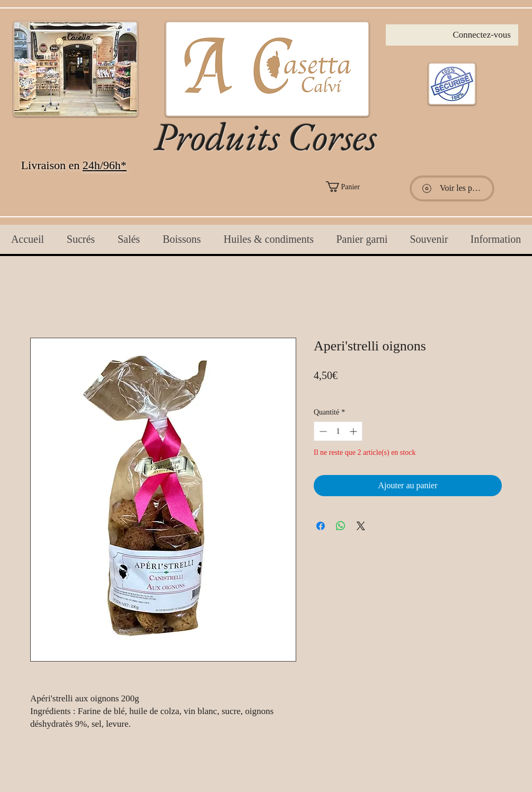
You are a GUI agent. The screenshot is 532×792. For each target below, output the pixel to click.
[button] (366, 187)
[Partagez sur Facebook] (321, 526)
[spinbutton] (338, 431)
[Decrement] (322, 431)
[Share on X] (361, 526)
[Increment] (354, 431)
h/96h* (110, 165)
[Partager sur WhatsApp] (341, 526)
